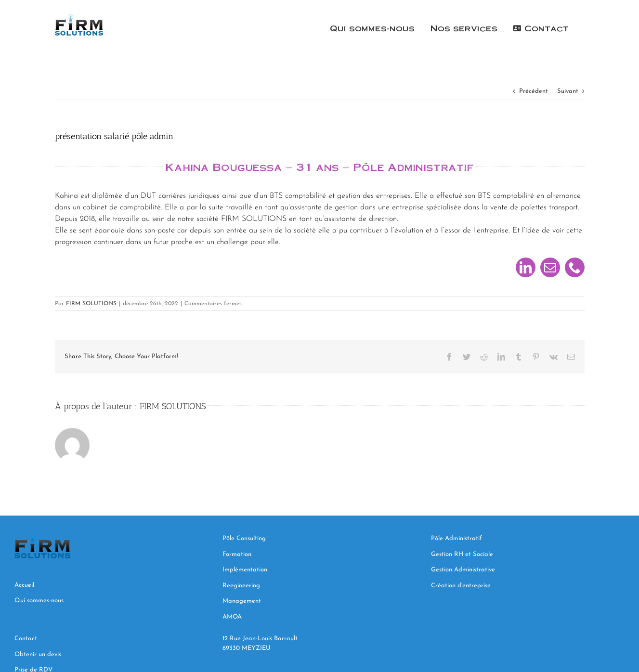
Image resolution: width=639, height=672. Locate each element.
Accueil (24, 585)
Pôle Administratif (456, 538)
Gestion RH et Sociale (462, 554)
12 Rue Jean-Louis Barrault (260, 639)
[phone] (575, 267)
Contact (27, 639)
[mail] (550, 267)
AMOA (232, 617)
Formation (237, 554)
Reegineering (242, 586)
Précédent (534, 91)
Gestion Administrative (463, 570)
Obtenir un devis (39, 654)
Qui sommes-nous (39, 601)
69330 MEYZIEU (248, 648)
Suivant (568, 91)
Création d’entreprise (461, 586)
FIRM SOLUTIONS (91, 304)
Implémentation (246, 570)
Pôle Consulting (244, 538)
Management (243, 601)
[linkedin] (526, 267)
